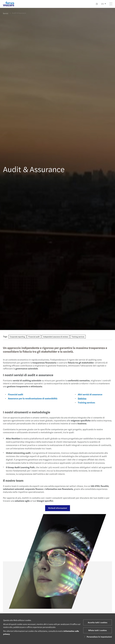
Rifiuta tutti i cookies (98, 630)
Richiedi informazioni (57, 508)
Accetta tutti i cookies (98, 622)
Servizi (6, 13)
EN (102, 4)
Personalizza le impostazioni (98, 637)
